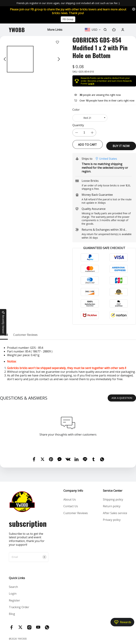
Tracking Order (19, 607)
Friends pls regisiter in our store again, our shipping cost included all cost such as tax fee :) (68, 3)
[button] (5, 55)
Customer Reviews (76, 513)
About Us (70, 499)
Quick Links (17, 578)
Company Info (73, 491)
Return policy (112, 506)
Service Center (113, 491)
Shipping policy (113, 499)
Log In (91, 84)
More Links (55, 30)
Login (13, 594)
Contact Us (71, 506)
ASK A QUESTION (122, 398)
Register (14, 600)
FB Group (68, 19)
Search (13, 587)
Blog (12, 614)
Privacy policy (112, 520)
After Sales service (115, 513)
